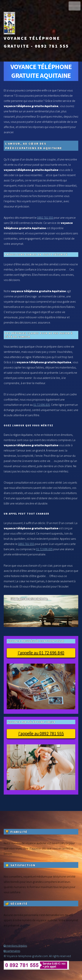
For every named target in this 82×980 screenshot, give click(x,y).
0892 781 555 (45, 218)
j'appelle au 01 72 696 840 (41, 653)
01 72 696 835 (42, 405)
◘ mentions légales (15, 945)
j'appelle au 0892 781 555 (41, 733)
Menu (75, 6)
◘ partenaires (12, 951)
